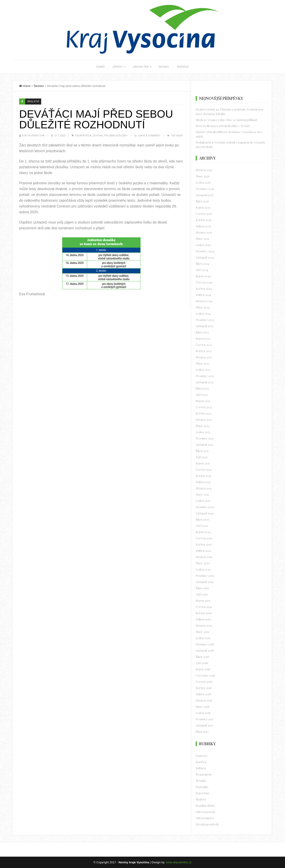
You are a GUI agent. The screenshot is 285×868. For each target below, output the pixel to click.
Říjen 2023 (202, 332)
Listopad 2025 (205, 195)
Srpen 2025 (203, 207)
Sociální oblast (205, 805)
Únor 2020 (203, 563)
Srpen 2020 (203, 532)
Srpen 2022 (203, 401)
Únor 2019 (203, 632)
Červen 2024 (204, 282)
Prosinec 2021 (205, 438)
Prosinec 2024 (205, 251)
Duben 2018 (203, 694)
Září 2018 (202, 663)
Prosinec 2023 (205, 320)
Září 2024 (202, 270)
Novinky (201, 781)
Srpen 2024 (203, 276)
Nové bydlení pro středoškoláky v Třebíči (223, 126)
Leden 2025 (203, 245)
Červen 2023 (204, 345)
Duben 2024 (203, 295)
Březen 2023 (204, 357)
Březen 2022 (204, 420)
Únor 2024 (203, 307)
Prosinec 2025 (205, 189)
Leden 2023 (203, 370)
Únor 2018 (203, 707)
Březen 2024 (204, 301)
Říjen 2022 (202, 388)
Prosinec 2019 (205, 576)
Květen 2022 (204, 413)
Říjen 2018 (202, 657)
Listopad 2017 (205, 725)
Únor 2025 (203, 239)
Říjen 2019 (202, 588)
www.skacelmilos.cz (179, 862)
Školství (39, 86)
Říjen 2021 (202, 451)
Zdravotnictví (205, 818)
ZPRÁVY (118, 67)
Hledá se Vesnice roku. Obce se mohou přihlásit (226, 120)
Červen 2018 (204, 682)
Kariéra (201, 762)
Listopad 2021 (205, 444)
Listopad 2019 (205, 582)
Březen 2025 (204, 232)
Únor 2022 (203, 426)
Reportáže (203, 793)
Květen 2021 (204, 476)
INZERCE (183, 67)
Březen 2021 (204, 488)
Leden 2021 (203, 501)
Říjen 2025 (202, 201)
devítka (98, 136)
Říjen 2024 (202, 264)
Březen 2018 (204, 700)
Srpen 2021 (203, 463)
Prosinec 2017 (205, 719)
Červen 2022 (204, 407)
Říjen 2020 (203, 519)
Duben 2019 (203, 619)
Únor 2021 (202, 494)
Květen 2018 (204, 688)
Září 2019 (202, 594)
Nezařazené (204, 774)
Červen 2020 (204, 538)
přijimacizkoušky (116, 136)
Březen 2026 (204, 170)
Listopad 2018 (205, 650)
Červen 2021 (204, 469)
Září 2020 (202, 526)
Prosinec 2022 (205, 376)
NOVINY (164, 67)
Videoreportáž (205, 812)
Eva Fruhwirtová (33, 136)
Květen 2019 (204, 613)
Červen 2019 (204, 607)
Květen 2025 (204, 220)
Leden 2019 (203, 638)
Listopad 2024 (205, 257)
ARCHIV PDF (141, 67)
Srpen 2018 (203, 669)
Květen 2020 (204, 544)
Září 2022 (202, 395)
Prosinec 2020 (205, 507)
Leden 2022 (203, 432)
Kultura (201, 768)
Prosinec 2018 (205, 644)
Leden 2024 (203, 313)
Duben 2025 (203, 226)
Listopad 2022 (205, 382)
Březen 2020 (204, 557)
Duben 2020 (204, 551)
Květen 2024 (204, 288)
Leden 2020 (203, 569)
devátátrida (83, 136)
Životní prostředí (207, 824)
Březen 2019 (204, 625)
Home (25, 86)
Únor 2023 (203, 363)
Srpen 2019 (203, 600)
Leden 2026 (203, 182)
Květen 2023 (204, 351)
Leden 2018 (203, 713)
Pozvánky (202, 787)
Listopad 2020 (205, 513)
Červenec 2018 (205, 675)
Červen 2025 (204, 214)
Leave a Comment (149, 136)
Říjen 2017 (202, 732)
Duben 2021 (203, 482)
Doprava (202, 756)
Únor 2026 (203, 176)
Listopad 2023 (205, 326)
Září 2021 (202, 457)
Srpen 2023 (203, 338)
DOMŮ (101, 67)
